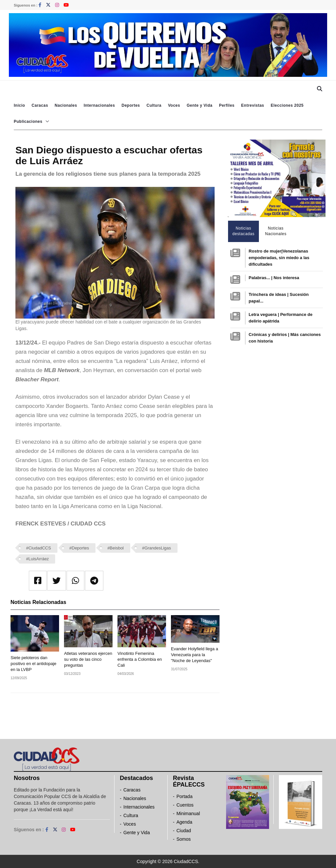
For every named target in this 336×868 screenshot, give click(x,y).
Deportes (131, 105)
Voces (174, 105)
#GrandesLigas (157, 548)
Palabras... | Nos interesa (274, 278)
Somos (184, 839)
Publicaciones (28, 122)
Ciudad (184, 831)
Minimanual (188, 813)
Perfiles (227, 105)
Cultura (154, 105)
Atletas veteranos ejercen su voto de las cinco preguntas (88, 659)
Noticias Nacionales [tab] (276, 231)
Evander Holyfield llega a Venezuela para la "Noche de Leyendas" (195, 655)
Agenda (184, 822)
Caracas (40, 105)
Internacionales (99, 105)
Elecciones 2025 (287, 105)
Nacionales (66, 105)
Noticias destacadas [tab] (243, 231)
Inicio (19, 105)
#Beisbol (115, 548)
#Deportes (79, 548)
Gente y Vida (199, 105)
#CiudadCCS (39, 548)
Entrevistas (253, 105)
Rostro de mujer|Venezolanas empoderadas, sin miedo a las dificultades (279, 258)
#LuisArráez (38, 559)
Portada (185, 796)
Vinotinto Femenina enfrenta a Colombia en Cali (140, 659)
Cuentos (185, 805)
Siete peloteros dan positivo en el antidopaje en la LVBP (33, 664)
